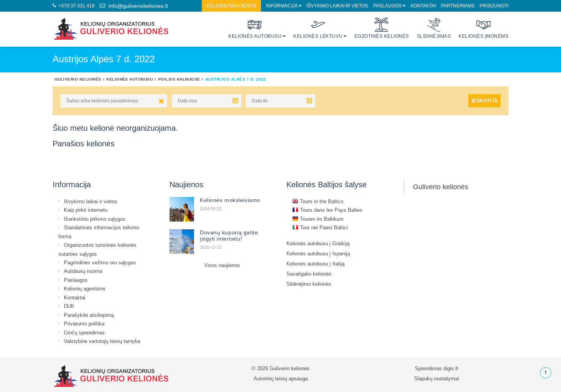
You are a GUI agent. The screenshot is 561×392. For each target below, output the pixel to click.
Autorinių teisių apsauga (281, 378)
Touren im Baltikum (318, 219)
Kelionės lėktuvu (318, 28)
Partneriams (458, 6)
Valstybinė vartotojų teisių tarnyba (102, 341)
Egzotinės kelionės (382, 28)
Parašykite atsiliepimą (89, 315)
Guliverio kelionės (78, 79)
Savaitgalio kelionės (309, 274)
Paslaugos (387, 6)
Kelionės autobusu (255, 28)
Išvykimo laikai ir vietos (337, 6)
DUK (69, 306)
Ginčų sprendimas (84, 332)
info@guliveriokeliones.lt (134, 6)
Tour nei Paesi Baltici (320, 227)
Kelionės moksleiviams (230, 200)
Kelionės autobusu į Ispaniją (318, 253)
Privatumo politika (84, 323)
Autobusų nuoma (83, 271)
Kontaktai (423, 6)
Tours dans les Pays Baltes (327, 210)
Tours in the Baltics (318, 201)
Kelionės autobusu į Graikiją (318, 243)
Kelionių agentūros (85, 288)
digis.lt (451, 368)
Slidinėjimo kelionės (309, 284)
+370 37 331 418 (74, 6)
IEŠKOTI (484, 101)
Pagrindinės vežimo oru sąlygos (100, 262)
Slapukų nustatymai (437, 378)
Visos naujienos (222, 265)
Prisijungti (494, 6)
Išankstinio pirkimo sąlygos (95, 219)
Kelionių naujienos (231, 6)
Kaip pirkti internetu (86, 210)
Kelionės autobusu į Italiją (315, 264)
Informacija (282, 6)
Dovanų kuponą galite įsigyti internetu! (229, 236)
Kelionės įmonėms (483, 28)
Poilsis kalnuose (179, 79)
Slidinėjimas (434, 28)
